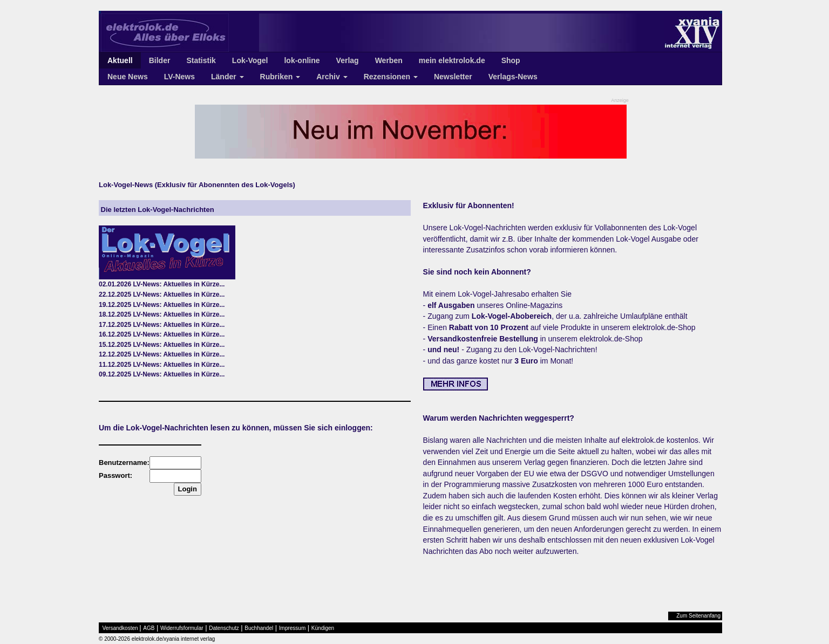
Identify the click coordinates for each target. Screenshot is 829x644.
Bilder (160, 60)
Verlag (348, 60)
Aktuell (120, 60)
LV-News (179, 77)
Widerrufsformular (182, 628)
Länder (227, 77)
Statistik (201, 60)
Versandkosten (120, 628)
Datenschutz (224, 628)
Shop (511, 60)
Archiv (332, 77)
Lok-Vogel (250, 60)
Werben (389, 60)
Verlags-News (513, 77)
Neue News (128, 77)
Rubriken (280, 77)
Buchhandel (259, 628)
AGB (149, 628)
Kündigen (323, 628)
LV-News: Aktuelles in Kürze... (179, 284)
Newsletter (453, 77)
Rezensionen (391, 77)
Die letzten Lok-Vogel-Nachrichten (157, 210)
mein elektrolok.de (452, 60)
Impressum (292, 628)
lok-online (302, 60)
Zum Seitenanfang (698, 616)
